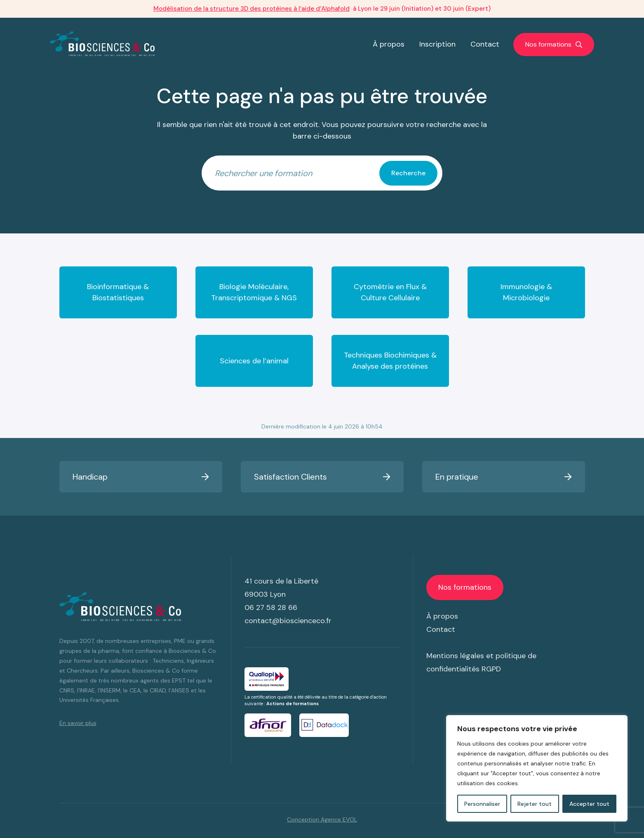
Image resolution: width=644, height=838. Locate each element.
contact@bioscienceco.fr (288, 621)
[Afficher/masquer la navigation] (554, 45)
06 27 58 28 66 (271, 607)
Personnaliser (482, 804)
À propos (389, 44)
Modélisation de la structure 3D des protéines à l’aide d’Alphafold (251, 9)
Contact (485, 44)
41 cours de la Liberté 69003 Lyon (281, 588)
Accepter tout (589, 804)
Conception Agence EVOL (322, 819)
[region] (537, 768)
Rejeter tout (535, 804)
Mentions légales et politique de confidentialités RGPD (481, 662)
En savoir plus (78, 723)
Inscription (437, 44)
